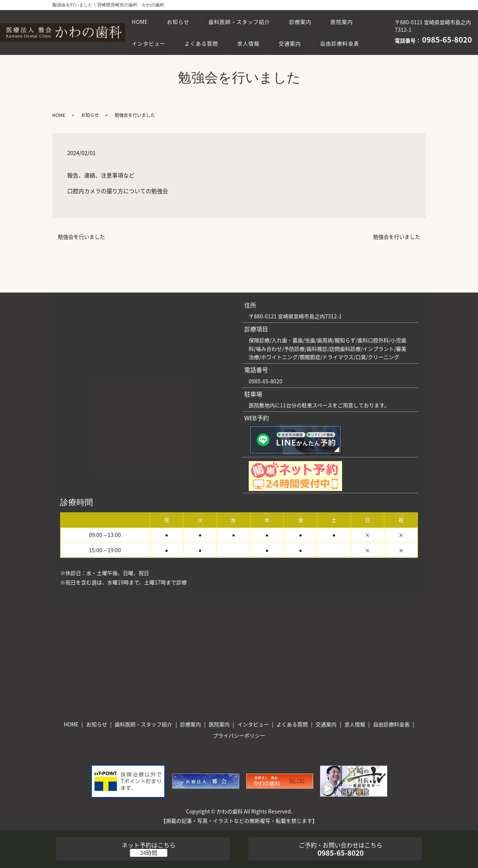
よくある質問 (255, 32)
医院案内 (146, 32)
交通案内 (354, 32)
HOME (142, 18)
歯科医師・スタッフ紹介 (252, 18)
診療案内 (318, 18)
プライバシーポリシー (239, 735)
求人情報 (307, 32)
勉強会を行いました (81, 237)
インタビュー (198, 32)
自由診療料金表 (154, 46)
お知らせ (186, 18)
